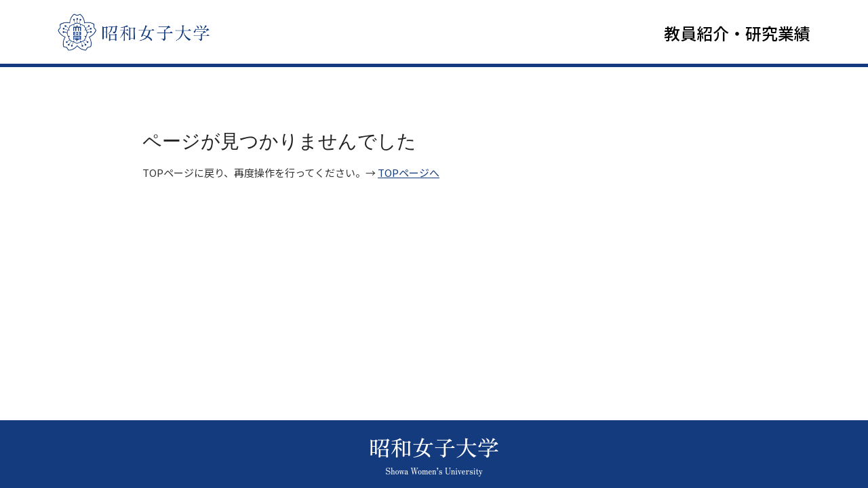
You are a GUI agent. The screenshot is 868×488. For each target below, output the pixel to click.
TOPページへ (409, 177)
